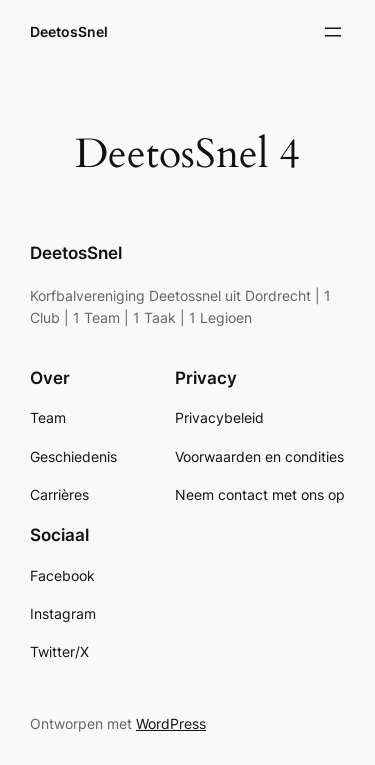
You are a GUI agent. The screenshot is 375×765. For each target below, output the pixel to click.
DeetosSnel (69, 31)
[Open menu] (333, 32)
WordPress (171, 723)
